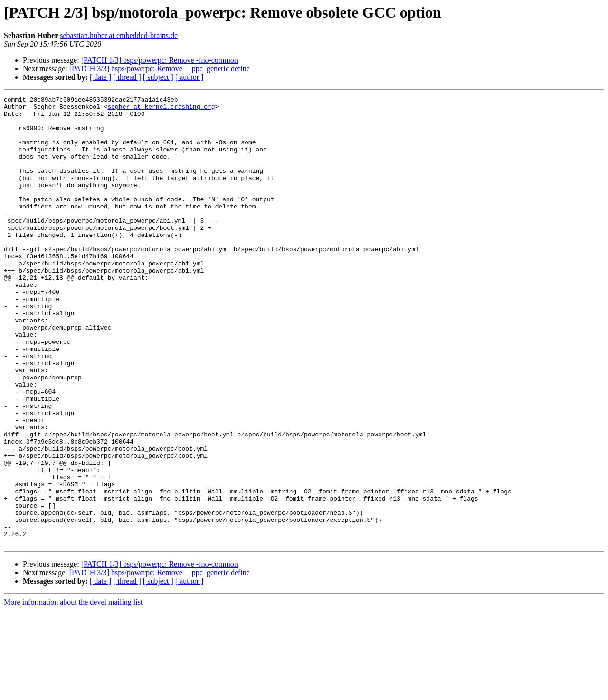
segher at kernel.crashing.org (161, 109)
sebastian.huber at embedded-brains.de (119, 35)
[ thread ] (127, 77)
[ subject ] (158, 77)
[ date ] (100, 77)
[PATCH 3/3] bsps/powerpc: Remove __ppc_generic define (160, 69)
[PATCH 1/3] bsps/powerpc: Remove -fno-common (160, 60)
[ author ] (190, 77)
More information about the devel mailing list (73, 692)
